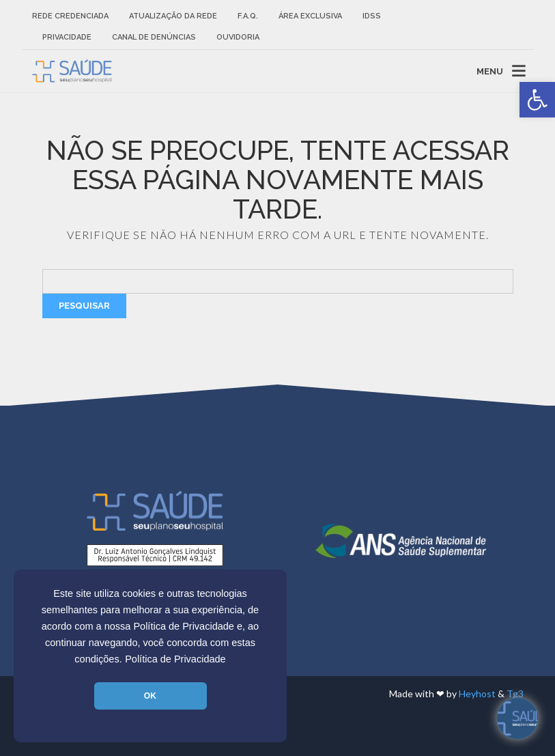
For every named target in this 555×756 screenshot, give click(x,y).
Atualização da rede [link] (173, 16)
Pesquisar (84, 306)
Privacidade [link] (67, 37)
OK (150, 696)
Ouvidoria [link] (238, 37)
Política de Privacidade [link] (175, 659)
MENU (490, 71)
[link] (537, 100)
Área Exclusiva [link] (310, 16)
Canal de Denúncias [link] (154, 37)
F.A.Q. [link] (248, 16)
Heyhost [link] (477, 694)
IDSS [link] (372, 16)
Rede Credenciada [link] (70, 16)
